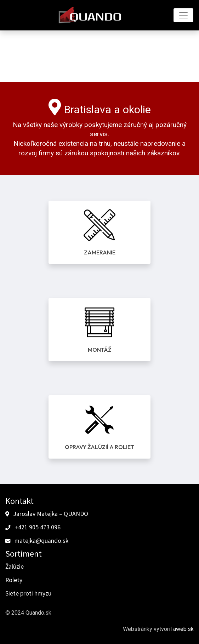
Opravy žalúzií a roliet (100, 447)
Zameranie (100, 252)
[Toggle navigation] (183, 15)
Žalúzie (15, 567)
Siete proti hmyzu (28, 593)
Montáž (100, 350)
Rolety (14, 580)
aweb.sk (183, 629)
